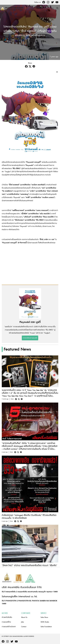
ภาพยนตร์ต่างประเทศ (9, 627)
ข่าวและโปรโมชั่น (7, 617)
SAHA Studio (45, 622)
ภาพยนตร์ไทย (6, 622)
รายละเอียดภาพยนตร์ (30, 338)
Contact (24, 627)
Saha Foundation (46, 627)
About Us (24, 617)
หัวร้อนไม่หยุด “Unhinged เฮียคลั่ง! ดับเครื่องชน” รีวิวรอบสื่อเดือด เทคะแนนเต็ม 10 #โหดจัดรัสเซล (29, 517)
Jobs (23, 622)
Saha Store (44, 617)
